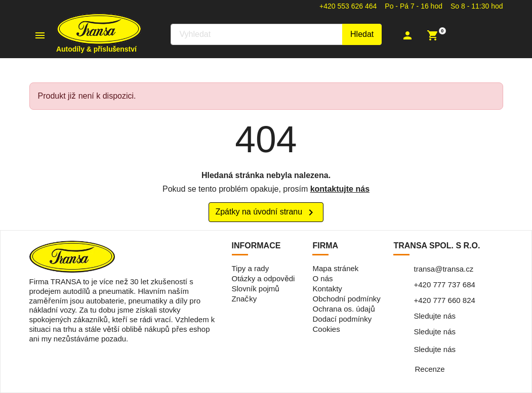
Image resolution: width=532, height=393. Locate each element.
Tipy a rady (251, 268)
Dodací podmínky (342, 319)
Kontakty (327, 289)
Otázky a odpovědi (263, 278)
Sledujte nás (435, 316)
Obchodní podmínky (346, 299)
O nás (322, 278)
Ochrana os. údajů (343, 309)
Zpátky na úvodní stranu (266, 212)
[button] (413, 35)
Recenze (429, 369)
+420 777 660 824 (444, 300)
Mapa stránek (335, 268)
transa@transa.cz (443, 269)
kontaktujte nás (340, 189)
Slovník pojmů (256, 289)
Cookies (326, 329)
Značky (244, 299)
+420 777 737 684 (444, 285)
